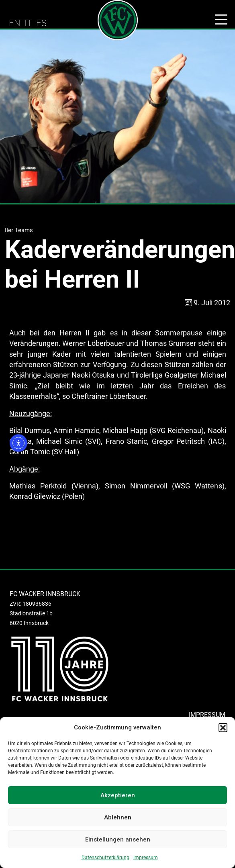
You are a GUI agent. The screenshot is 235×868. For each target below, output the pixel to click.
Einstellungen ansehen (118, 839)
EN (15, 23)
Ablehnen (118, 817)
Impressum (146, 858)
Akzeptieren (118, 795)
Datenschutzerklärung (105, 858)
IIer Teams (19, 230)
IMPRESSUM (207, 715)
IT (28, 23)
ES (41, 23)
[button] (223, 727)
